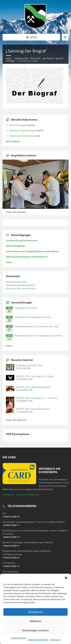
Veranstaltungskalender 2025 (20, 285)
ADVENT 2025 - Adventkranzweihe (33, 409)
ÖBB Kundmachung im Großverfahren (27, 257)
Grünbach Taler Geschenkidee (21, 289)
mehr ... (10, 262)
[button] (66, 578)
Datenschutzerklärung (38, 640)
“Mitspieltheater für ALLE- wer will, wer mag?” (37, 326)
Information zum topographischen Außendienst (32, 251)
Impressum (55, 640)
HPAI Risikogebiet (15, 246)
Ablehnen (35, 621)
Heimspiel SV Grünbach (26, 308)
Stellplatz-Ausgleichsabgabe (23, 130)
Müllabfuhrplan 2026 (16, 282)
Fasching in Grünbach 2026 (29, 365)
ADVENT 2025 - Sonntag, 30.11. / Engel (35, 376)
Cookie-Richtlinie (18, 638)
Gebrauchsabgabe (18, 125)
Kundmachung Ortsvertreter (22, 240)
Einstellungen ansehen (35, 630)
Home (9, 58)
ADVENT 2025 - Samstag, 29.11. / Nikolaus (37, 398)
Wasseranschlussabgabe (21, 136)
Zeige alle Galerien (16, 212)
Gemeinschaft (21, 58)
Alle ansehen (13, 141)
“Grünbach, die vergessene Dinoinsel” (33, 317)
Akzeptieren (35, 612)
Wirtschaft (35, 58)
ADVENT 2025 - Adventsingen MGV (33, 387)
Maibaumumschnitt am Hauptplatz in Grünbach (38, 336)
